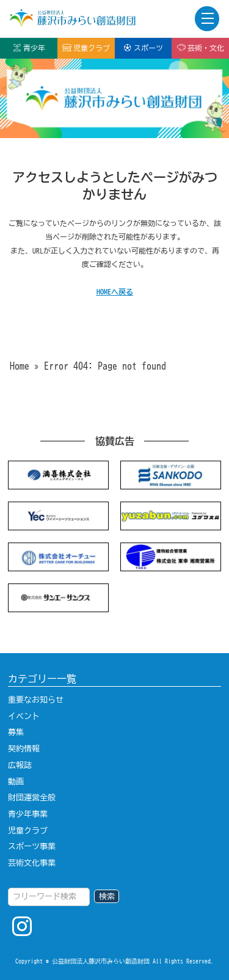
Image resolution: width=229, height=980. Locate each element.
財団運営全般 (32, 797)
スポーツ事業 (32, 846)
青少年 (29, 48)
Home (20, 366)
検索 (107, 896)
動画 (16, 781)
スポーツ (143, 48)
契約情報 (24, 748)
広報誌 (20, 765)
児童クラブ (86, 48)
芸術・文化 (200, 48)
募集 (16, 732)
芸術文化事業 (32, 863)
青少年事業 (28, 814)
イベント (24, 716)
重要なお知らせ (36, 700)
